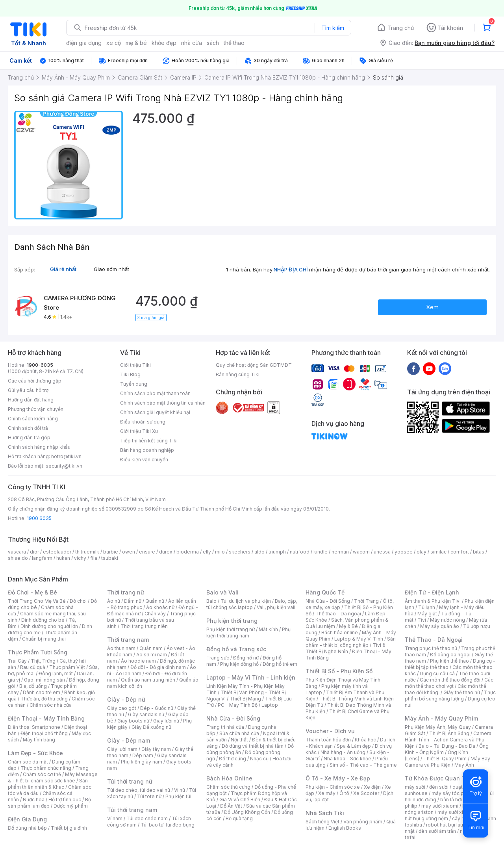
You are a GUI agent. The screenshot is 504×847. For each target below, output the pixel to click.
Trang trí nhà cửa (225, 727)
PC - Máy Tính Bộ (238, 705)
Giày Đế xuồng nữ (151, 727)
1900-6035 (40, 365)
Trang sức (218, 658)
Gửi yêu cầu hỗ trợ (28, 390)
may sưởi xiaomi (440, 806)
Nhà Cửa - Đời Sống (233, 718)
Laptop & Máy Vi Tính (359, 639)
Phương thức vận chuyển (36, 409)
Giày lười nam (122, 749)
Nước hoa (34, 800)
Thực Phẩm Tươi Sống (38, 652)
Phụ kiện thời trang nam (248, 632)
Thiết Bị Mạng (245, 699)
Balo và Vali (222, 592)
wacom (361, 552)
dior (34, 552)
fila (94, 558)
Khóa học (365, 740)
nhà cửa (192, 43)
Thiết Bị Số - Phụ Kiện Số (339, 671)
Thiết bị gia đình (69, 828)
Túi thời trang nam (132, 810)
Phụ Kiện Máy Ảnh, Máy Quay (438, 727)
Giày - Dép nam (129, 740)
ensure (147, 552)
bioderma (188, 552)
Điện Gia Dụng (27, 819)
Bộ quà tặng (239, 818)
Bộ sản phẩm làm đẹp (49, 803)
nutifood (300, 552)
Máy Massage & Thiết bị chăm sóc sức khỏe (53, 777)
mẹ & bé (136, 43)
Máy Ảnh (464, 765)
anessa (382, 552)
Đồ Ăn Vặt (231, 806)
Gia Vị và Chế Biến (240, 800)
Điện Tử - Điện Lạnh (432, 592)
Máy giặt (427, 614)
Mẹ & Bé (348, 626)
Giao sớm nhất (111, 269)
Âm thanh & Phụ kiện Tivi (433, 601)
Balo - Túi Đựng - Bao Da (447, 746)
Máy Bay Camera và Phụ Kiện (447, 762)
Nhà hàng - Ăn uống (343, 752)
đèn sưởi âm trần (437, 831)
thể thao (234, 43)
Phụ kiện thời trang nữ (231, 629)
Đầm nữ (133, 601)
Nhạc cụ (259, 759)
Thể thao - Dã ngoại (338, 614)
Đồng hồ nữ (246, 658)
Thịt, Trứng (43, 661)
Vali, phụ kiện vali (276, 607)
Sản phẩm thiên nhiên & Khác (48, 784)
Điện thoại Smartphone (34, 727)
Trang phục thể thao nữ (431, 648)
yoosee (404, 552)
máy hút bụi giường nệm (447, 815)
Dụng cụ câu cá (437, 673)
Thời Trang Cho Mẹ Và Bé (37, 601)
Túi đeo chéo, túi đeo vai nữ (139, 790)
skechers (240, 552)
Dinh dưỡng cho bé (43, 620)
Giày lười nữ (166, 721)
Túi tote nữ (149, 796)
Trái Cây (17, 661)
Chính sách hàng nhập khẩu (39, 447)
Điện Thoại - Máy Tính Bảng (46, 718)
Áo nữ (114, 601)
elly (207, 552)
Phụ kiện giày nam (142, 762)
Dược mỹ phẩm (71, 806)
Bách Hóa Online (229, 778)
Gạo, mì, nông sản (44, 680)
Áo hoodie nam (138, 661)
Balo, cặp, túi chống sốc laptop (252, 604)
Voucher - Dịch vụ (330, 731)
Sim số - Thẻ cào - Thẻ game (363, 765)
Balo (211, 601)
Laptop (270, 705)
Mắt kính (268, 629)
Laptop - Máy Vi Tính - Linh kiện (251, 677)
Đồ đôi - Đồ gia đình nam (158, 667)
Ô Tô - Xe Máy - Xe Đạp (338, 778)
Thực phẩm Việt (67, 667)
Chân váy (155, 614)
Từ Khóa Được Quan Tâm (439, 778)
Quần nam (151, 648)
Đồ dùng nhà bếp (27, 828)
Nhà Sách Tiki (325, 813)
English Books (345, 828)
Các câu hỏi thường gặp (35, 381)
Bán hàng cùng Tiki (238, 374)
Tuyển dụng (134, 384)
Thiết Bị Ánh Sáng (449, 733)
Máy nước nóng (447, 620)
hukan (63, 558)
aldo (259, 552)
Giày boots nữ (133, 721)
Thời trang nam (128, 640)
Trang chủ (401, 28)
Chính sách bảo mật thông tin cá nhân (163, 403)
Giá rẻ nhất (63, 269)
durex (166, 552)
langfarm (42, 558)
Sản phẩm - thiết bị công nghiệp (351, 642)
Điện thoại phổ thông (44, 733)
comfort (460, 552)
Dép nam (143, 755)
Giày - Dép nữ (126, 699)
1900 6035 (39, 518)
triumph (277, 552)
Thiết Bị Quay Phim (445, 759)
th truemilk (87, 552)
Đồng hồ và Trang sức (236, 649)
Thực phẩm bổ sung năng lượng (450, 696)
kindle (321, 552)
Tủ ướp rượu (477, 626)
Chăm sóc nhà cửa (51, 705)
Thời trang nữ (126, 592)
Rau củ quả (33, 667)
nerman (340, 552)
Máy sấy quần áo (440, 626)
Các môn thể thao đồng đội (450, 680)
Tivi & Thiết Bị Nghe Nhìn (346, 648)
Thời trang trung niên (144, 626)
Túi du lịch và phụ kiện (246, 601)
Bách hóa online (340, 632)
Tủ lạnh (427, 607)
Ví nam (115, 818)
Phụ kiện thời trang (232, 621)
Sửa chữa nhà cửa (239, 733)
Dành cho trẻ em (42, 692)
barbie (111, 552)
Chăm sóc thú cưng (228, 787)
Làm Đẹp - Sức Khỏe (35, 753)
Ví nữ (180, 790)
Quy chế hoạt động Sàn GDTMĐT (254, 365)
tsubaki (110, 558)
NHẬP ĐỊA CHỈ (291, 269)
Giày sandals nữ (146, 714)
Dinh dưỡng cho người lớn (49, 626)
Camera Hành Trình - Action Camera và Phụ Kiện (448, 740)
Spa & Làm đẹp (354, 746)
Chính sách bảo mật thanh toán (155, 393)
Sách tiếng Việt (322, 822)
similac (438, 552)
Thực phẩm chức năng (46, 768)
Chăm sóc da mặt (28, 762)
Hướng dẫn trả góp (29, 437)
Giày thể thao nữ (462, 692)
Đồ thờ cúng (233, 759)
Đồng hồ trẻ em (280, 664)
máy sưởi (415, 787)
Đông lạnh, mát (56, 673)
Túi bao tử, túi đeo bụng (168, 825)
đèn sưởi (439, 787)
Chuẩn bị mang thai (44, 639)
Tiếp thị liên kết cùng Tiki (149, 441)
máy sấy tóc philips (454, 793)
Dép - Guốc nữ (157, 708)
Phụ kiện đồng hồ (239, 664)
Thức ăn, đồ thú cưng (44, 699)
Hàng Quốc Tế (325, 592)
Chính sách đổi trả (28, 428)
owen (129, 552)
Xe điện (372, 787)
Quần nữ (155, 601)
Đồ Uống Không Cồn (247, 812)
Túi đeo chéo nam (147, 818)
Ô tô (344, 793)
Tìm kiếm (333, 28)
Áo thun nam (121, 648)
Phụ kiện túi (178, 796)
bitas (479, 552)
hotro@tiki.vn (66, 456)
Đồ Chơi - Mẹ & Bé (32, 592)
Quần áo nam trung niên (148, 680)
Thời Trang (366, 601)
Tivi (422, 620)
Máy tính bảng (39, 740)
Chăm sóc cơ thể (42, 774)
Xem (432, 307)
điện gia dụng (84, 43)
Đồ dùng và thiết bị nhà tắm (253, 746)
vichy (80, 558)
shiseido (18, 558)
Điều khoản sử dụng (143, 422)
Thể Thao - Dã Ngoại (434, 640)
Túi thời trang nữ (130, 781)
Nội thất (239, 740)
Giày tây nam (156, 749)
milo (220, 552)
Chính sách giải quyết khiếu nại (155, 412)
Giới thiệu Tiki (135, 365)
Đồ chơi (78, 601)
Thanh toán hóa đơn (328, 740)
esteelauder (57, 552)
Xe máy (327, 793)
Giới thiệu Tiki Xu (139, 431)
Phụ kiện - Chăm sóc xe (333, 787)
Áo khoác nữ (160, 607)
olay (422, 552)
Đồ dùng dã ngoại (450, 655)
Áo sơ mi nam (152, 655)
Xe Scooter (366, 793)
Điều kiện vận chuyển (144, 460)
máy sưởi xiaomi (456, 812)
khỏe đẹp (164, 43)
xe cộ (114, 43)
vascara (17, 552)
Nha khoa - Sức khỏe (347, 759)
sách (213, 43)
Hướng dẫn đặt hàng (31, 400)
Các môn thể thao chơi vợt (449, 683)
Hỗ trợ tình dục (65, 800)
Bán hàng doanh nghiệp (147, 450)
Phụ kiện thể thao (449, 661)
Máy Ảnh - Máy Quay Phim (441, 718)
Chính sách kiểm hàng (33, 419)
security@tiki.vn (64, 466)
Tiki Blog (130, 374)
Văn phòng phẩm (363, 822)
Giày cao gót (122, 708)
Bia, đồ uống (33, 686)
